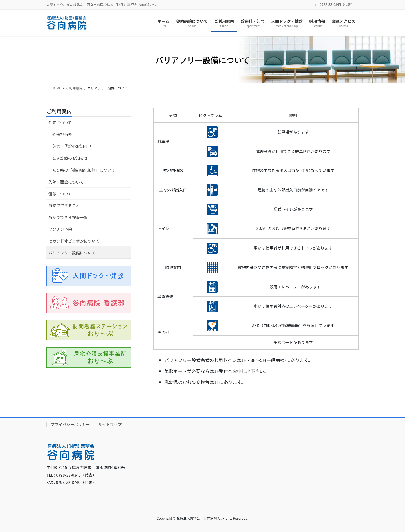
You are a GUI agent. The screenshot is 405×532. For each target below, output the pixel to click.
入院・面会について (66, 182)
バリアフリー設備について (72, 253)
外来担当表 (62, 134)
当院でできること (64, 205)
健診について (60, 194)
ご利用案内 (59, 111)
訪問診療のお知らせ (70, 158)
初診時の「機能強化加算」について (84, 170)
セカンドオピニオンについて (74, 241)
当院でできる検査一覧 (68, 217)
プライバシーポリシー (70, 424)
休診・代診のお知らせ (72, 146)
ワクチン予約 (60, 229)
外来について (60, 123)
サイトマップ (110, 424)
